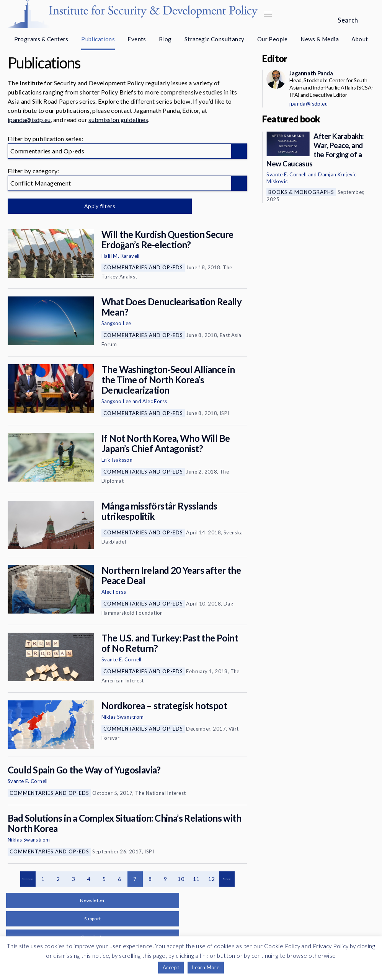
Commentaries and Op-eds (143, 267)
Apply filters (88, 206)
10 (181, 879)
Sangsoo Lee (116, 323)
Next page (227, 879)
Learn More (206, 967)
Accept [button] (171, 967)
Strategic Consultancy (214, 39)
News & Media (320, 39)
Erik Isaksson (117, 460)
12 (211, 879)
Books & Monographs (301, 192)
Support (93, 919)
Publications (98, 39)
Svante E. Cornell (122, 659)
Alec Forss (155, 401)
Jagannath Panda (311, 73)
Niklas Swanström (122, 717)
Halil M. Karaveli (121, 256)
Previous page (28, 879)
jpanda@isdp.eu (29, 120)
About (360, 39)
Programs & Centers (41, 39)
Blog (165, 39)
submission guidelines (118, 120)
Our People (273, 39)
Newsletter (92, 900)
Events (137, 39)
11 (196, 879)
